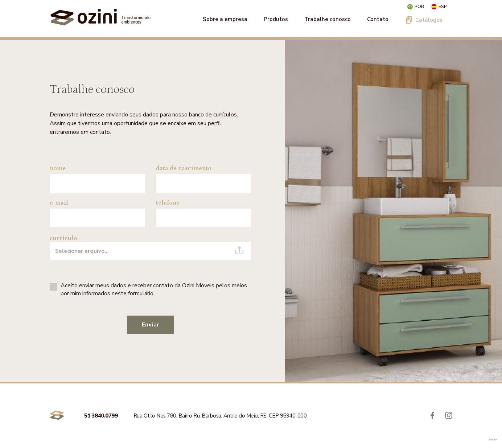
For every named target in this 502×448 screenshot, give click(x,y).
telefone (168, 203)
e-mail (59, 203)
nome (58, 168)
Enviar (151, 325)
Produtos (276, 19)
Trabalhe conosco (328, 19)
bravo (493, 439)
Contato (378, 19)
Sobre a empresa (225, 19)
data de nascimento (184, 168)
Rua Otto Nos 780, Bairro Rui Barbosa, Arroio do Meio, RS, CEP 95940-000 (220, 416)
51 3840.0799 (102, 416)
